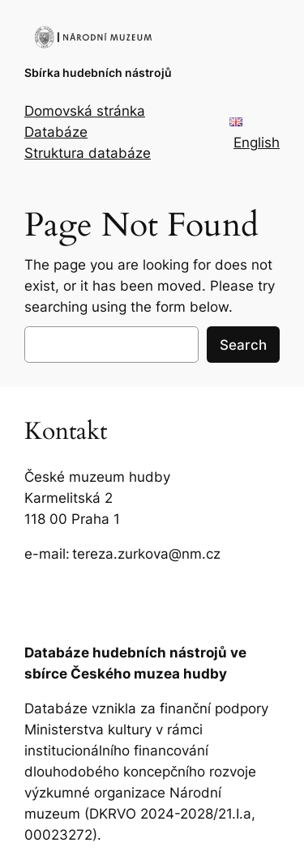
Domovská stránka (85, 111)
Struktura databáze (88, 153)
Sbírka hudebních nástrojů (98, 72)
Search (243, 345)
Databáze (56, 132)
